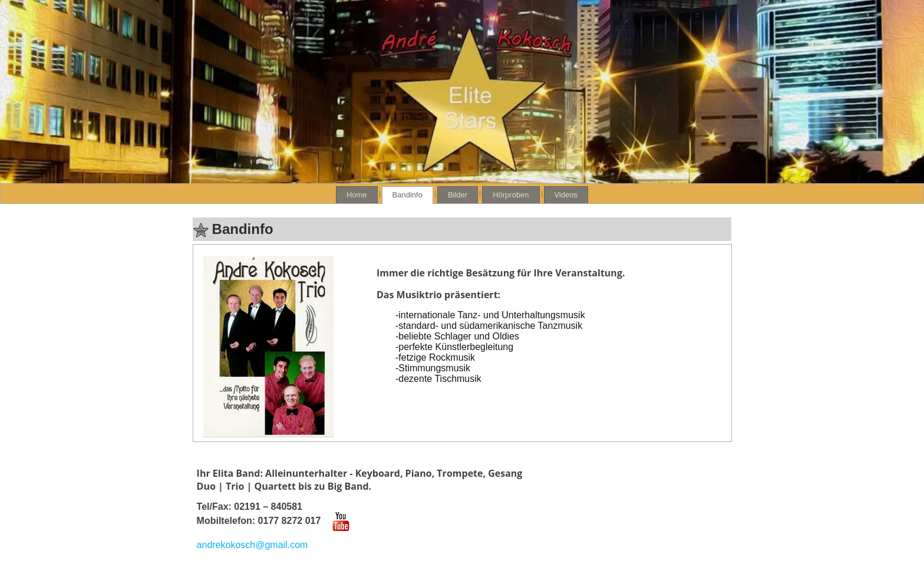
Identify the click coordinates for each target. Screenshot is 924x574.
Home (357, 195)
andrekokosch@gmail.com (253, 545)
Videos (566, 195)
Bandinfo (407, 195)
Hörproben (511, 195)
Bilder (458, 195)
